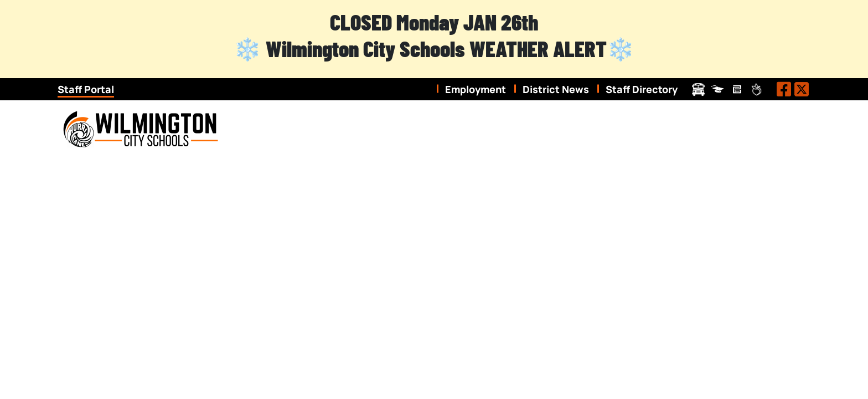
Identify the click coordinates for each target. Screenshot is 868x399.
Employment (476, 89)
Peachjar (756, 89)
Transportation (698, 89)
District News (556, 89)
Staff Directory (642, 89)
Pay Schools (737, 89)
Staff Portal (86, 89)
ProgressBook (718, 89)
